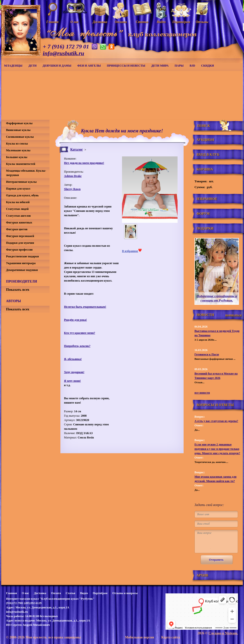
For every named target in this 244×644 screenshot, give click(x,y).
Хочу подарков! (74, 372)
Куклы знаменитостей (21, 164)
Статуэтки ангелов (18, 216)
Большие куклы (17, 157)
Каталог (77, 149)
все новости (202, 393)
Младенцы (13, 66)
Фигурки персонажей (20, 236)
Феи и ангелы (89, 66)
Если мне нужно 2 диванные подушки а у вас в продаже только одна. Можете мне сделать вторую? (217, 449)
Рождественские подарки (22, 256)
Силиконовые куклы (20, 137)
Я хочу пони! (72, 381)
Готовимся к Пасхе (207, 354)
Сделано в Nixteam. (223, 633)
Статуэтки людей (17, 209)
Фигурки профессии (19, 250)
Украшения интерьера (21, 263)
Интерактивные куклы (21, 182)
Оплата (56, 593)
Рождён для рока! (75, 320)
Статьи (70, 593)
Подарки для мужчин (20, 243)
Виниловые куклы (18, 130)
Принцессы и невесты (126, 66)
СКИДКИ (208, 66)
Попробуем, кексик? (77, 346)
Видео (84, 593)
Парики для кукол (18, 189)
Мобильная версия (139, 637)
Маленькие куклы (18, 150)
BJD (192, 66)
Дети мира (160, 66)
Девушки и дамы (57, 66)
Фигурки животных (19, 222)
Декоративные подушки (22, 270)
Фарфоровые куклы (19, 123)
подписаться (233, 315)
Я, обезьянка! (73, 359)
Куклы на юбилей (18, 202)
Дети (33, 66)
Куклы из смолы (17, 144)
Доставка (40, 593)
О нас (25, 593)
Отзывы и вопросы (125, 593)
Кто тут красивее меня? (80, 333)
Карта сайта (171, 637)
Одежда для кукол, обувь (22, 195)
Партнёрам (100, 593)
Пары (179, 66)
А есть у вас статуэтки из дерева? (216, 421)
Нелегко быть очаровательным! (85, 307)
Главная (11, 593)
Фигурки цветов (17, 229)
